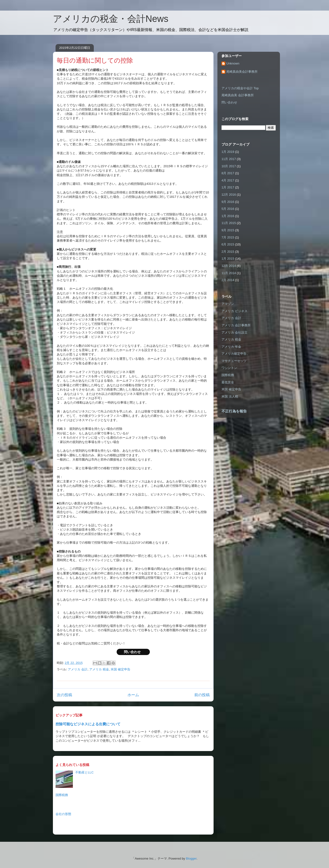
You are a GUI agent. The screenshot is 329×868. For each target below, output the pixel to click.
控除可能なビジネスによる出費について (88, 724)
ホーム (133, 695)
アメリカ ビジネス (234, 311)
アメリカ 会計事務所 (236, 325)
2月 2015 (228, 252)
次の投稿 (64, 695)
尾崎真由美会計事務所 (242, 72)
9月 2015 (228, 230)
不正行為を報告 (234, 411)
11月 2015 (229, 223)
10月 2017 (229, 166)
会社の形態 (63, 814)
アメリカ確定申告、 (236, 354)
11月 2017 (229, 159)
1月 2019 (228, 152)
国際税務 (62, 795)
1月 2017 (228, 187)
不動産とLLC (84, 772)
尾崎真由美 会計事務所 (238, 95)
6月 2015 (228, 244)
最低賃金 (228, 382)
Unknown (233, 63)
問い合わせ (133, 652)
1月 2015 (228, 259)
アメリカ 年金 (231, 347)
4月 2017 (228, 180)
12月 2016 (229, 195)
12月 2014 (229, 266)
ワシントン (229, 368)
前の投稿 (202, 695)
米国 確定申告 (120, 669)
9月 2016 (228, 202)
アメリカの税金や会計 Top (240, 88)
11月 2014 (229, 273)
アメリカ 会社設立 (234, 332)
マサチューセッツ (234, 361)
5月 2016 (228, 209)
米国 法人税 (230, 396)
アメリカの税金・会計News (111, 19)
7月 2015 (228, 237)
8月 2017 (228, 173)
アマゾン (228, 304)
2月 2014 (228, 280)
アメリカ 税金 (99, 669)
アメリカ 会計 (78, 669)
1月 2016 (228, 216)
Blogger (191, 858)
